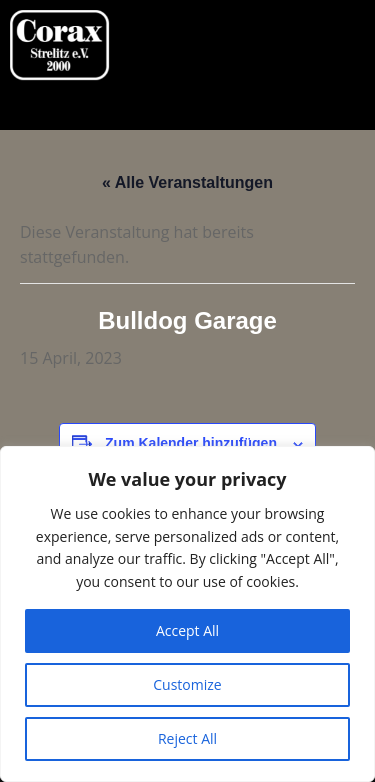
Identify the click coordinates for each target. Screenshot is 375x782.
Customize (187, 684)
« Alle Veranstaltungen (187, 182)
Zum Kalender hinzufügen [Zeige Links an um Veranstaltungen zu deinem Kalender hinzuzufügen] (191, 443)
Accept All (187, 630)
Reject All (187, 738)
